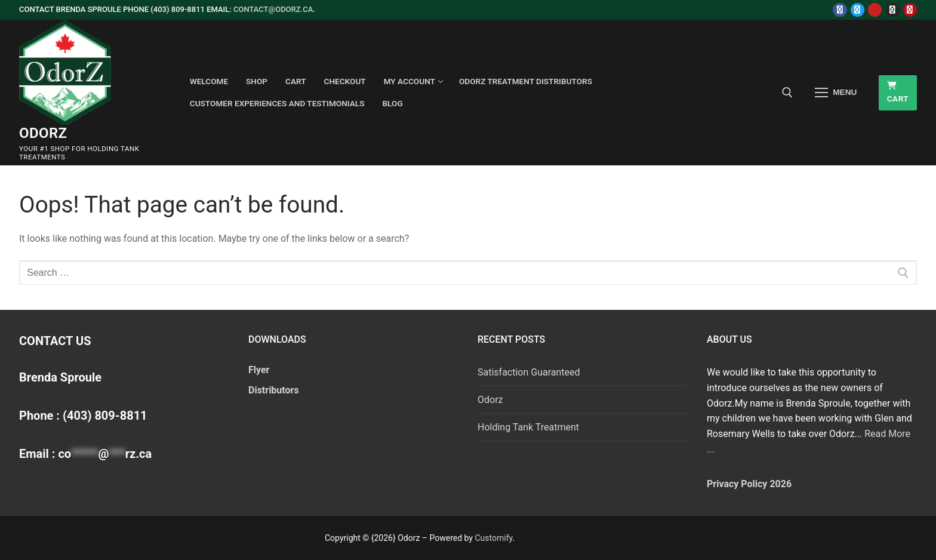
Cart (898, 93)
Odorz (43, 133)
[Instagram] (892, 10)
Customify (493, 538)
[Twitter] (858, 10)
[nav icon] (836, 93)
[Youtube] (875, 10)
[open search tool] (787, 93)
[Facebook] (840, 10)
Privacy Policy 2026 (749, 484)
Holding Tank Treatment (528, 427)
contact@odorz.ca (273, 9)
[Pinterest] (910, 10)
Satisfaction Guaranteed (529, 372)
